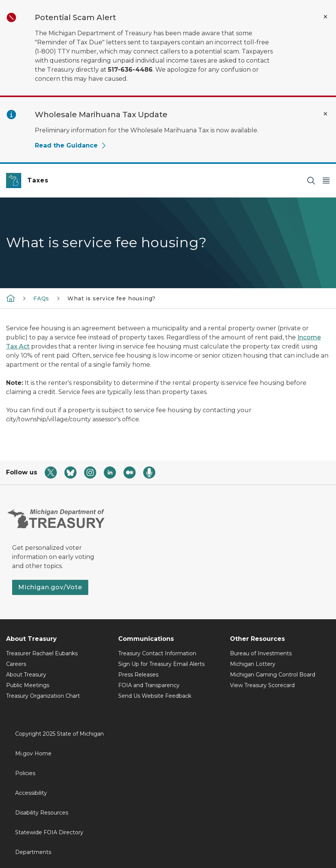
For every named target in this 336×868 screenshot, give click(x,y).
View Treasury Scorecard (262, 685)
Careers (16, 664)
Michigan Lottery (253, 664)
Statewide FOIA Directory (49, 832)
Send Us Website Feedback (155, 696)
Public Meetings (28, 685)
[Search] (311, 181)
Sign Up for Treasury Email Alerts (161, 664)
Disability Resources (42, 813)
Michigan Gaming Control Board (273, 675)
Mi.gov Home (33, 753)
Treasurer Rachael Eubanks (42, 653)
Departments (33, 852)
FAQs (41, 298)
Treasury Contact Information (157, 653)
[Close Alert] (325, 17)
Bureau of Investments (261, 653)
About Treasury (26, 675)
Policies (25, 773)
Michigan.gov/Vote (50, 587)
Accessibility (31, 793)
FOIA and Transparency (149, 685)
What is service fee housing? (112, 298)
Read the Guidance (71, 145)
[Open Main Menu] (326, 181)
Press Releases (138, 675)
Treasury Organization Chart (43, 696)
